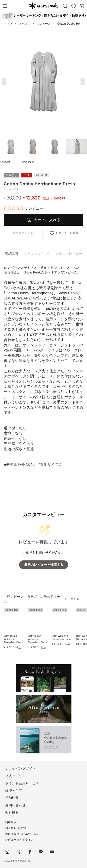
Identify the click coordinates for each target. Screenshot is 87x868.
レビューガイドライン (19, 840)
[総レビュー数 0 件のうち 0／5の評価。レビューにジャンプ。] (23, 208)
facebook (30, 852)
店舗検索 (12, 798)
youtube (52, 852)
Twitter (19, 852)
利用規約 (11, 822)
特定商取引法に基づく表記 (22, 834)
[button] (83, 81)
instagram (7, 852)
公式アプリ (14, 776)
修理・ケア (14, 791)
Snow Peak (43, 6)
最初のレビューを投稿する (44, 565)
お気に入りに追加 (67, 233)
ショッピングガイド (20, 768)
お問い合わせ (15, 805)
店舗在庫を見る (23, 233)
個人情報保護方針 (17, 828)
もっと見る (72, 599)
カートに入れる (47, 220)
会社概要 (12, 813)
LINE (41, 852)
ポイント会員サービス (22, 783)
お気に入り (74, 6)
